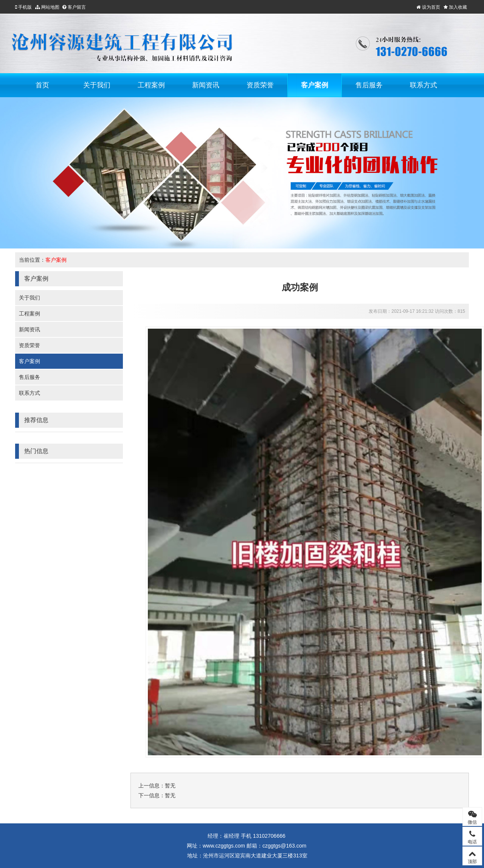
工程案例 (151, 85)
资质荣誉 (260, 85)
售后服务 (369, 85)
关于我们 (97, 85)
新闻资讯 (206, 85)
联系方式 (423, 85)
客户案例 (315, 85)
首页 (42, 85)
